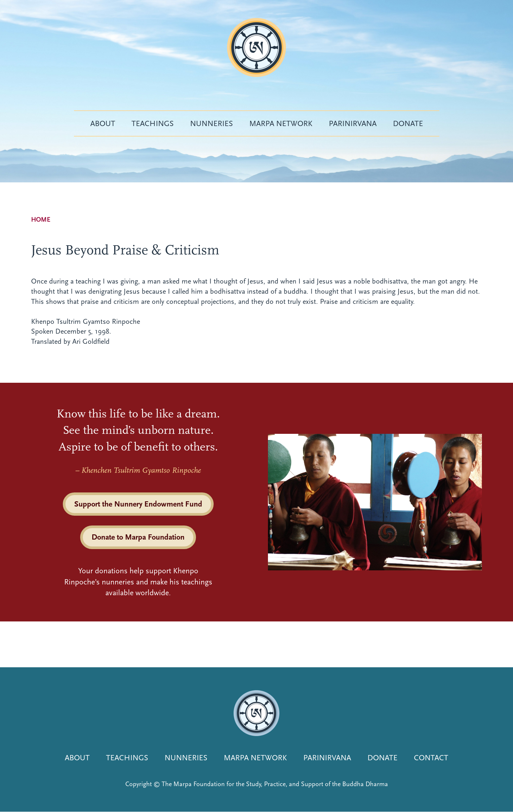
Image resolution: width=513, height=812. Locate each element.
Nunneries (212, 123)
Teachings (153, 123)
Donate (408, 123)
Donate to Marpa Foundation (138, 537)
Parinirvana (353, 123)
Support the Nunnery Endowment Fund (138, 504)
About (103, 123)
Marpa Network (281, 123)
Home (41, 220)
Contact (431, 758)
